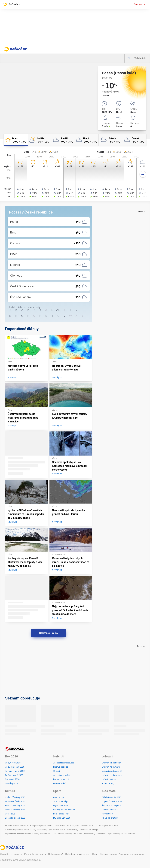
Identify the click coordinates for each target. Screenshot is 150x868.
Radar (95, 854)
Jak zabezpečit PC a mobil (107, 826)
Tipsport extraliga (61, 801)
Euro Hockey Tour (61, 814)
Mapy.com (24, 826)
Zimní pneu (78, 834)
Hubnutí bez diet (60, 767)
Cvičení (57, 771)
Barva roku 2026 (67, 826)
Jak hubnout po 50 (61, 775)
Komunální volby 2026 (15, 771)
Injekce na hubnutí (61, 779)
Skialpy (95, 830)
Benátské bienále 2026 (15, 818)
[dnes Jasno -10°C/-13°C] (16, 140)
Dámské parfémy (64, 834)
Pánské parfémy (128, 834)
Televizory (101, 834)
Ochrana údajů (56, 854)
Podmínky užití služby (35, 854)
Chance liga (58, 797)
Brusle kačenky (71, 830)
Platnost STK (107, 814)
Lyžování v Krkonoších (111, 763)
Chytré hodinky (113, 834)
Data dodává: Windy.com (78, 854)
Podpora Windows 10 (85, 826)
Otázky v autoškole (110, 810)
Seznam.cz (140, 4)
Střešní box (58, 830)
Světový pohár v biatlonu (64, 810)
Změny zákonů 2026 (14, 775)
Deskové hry (90, 834)
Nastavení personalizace (131, 854)
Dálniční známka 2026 (111, 797)
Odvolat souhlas (109, 854)
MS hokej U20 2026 (62, 818)
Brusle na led (30, 830)
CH (58, 310)
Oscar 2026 (10, 814)
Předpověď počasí (38, 826)
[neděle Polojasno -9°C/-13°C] (40, 140)
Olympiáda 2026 (12, 779)
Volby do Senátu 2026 (15, 767)
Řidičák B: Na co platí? (111, 806)
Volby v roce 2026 (13, 763)
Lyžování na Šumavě (111, 767)
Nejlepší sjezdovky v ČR (112, 771)
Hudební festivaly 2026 (15, 797)
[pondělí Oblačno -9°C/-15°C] (63, 140)
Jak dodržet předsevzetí (64, 763)
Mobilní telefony (32, 834)
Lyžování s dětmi (109, 779)
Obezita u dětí (59, 783)
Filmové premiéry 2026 (15, 806)
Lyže (50, 830)
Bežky (20, 830)
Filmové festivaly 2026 (15, 810)
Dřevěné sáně (85, 830)
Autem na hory (108, 783)
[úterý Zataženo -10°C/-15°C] (87, 140)
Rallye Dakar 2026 (110, 818)
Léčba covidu (53, 826)
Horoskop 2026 (12, 783)
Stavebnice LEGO (48, 834)
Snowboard (41, 830)
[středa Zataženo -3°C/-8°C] (110, 140)
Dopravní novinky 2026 (112, 801)
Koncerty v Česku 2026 (15, 801)
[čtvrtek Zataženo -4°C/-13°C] (134, 140)
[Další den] (143, 174)
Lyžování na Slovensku (112, 775)
